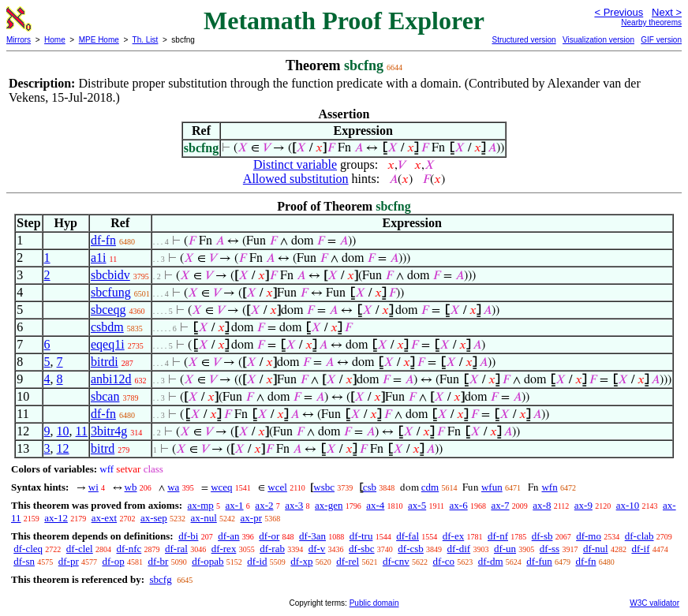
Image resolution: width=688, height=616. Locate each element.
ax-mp (201, 505)
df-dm (491, 561)
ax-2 (264, 505)
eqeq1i (108, 344)
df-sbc (362, 549)
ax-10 (628, 505)
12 (63, 448)
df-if (640, 549)
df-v (317, 549)
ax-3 (294, 505)
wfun (492, 487)
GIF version (661, 40)
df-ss (550, 549)
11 (82, 431)
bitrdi (105, 362)
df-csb (411, 549)
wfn (549, 487)
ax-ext (104, 518)
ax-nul (204, 518)
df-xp (301, 561)
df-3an (312, 536)
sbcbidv (110, 275)
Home (55, 40)
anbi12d (111, 379)
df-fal (408, 536)
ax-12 (56, 518)
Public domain (374, 603)
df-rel (348, 561)
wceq (221, 487)
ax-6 (459, 505)
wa (173, 487)
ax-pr (251, 518)
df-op (113, 561)
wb (131, 487)
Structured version (523, 40)
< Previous (619, 12)
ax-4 (375, 505)
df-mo (589, 536)
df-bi (188, 536)
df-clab (639, 536)
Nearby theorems (651, 22)
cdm (430, 487)
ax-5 (417, 505)
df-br (158, 561)
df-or (269, 536)
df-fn (103, 240)
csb (370, 487)
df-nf (498, 536)
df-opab (208, 561)
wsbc (324, 487)
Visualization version (598, 40)
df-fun (539, 561)
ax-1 (235, 505)
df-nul (596, 549)
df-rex (224, 549)
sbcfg (160, 579)
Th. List (146, 40)
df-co (444, 561)
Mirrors (19, 40)
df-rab (272, 549)
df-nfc (129, 549)
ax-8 (542, 505)
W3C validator (654, 603)
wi (93, 487)
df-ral (176, 549)
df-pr (69, 561)
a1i (99, 258)
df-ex (453, 536)
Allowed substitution (296, 179)
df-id (257, 561)
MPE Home (99, 40)
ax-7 (500, 505)
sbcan (105, 396)
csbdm (107, 327)
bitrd (103, 448)
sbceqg (108, 310)
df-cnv (396, 561)
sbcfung (111, 292)
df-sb (542, 536)
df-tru (361, 536)
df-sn (24, 561)
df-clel (80, 549)
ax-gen (329, 505)
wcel (277, 487)
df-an (228, 536)
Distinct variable (295, 164)
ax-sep (154, 518)
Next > (667, 12)
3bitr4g (109, 431)
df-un (505, 549)
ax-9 (583, 505)
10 (63, 431)
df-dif (459, 549)
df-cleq (28, 549)
